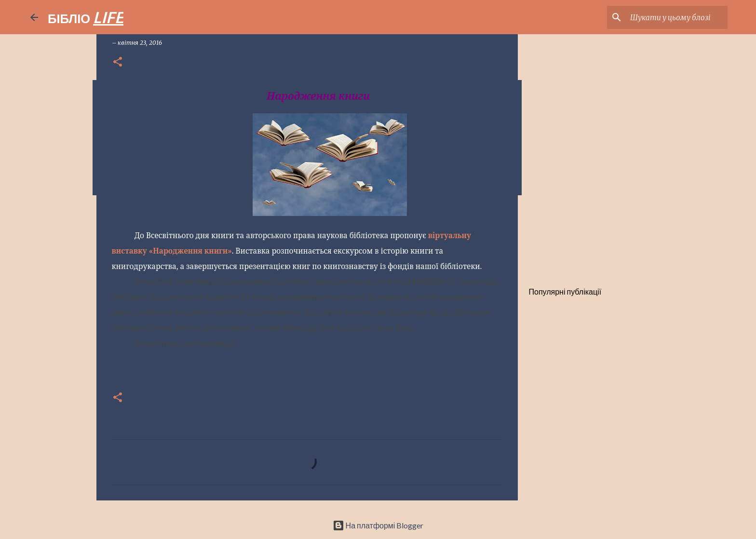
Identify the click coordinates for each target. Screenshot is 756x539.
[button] (118, 62)
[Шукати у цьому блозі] (677, 17)
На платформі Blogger (378, 525)
